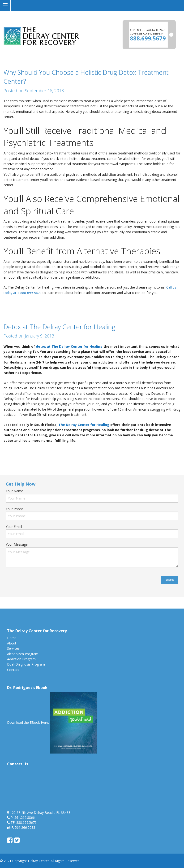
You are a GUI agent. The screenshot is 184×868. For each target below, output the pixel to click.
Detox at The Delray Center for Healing (59, 327)
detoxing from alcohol (152, 450)
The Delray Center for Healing (84, 425)
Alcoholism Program (23, 654)
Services (13, 648)
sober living (115, 456)
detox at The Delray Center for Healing (69, 346)
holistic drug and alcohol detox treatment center (50, 303)
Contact (13, 670)
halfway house (15, 456)
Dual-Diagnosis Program (26, 664)
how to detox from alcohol (48, 456)
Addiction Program (21, 659)
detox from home (119, 450)
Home (12, 638)
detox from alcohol (89, 450)
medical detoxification (87, 456)
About (12, 643)
